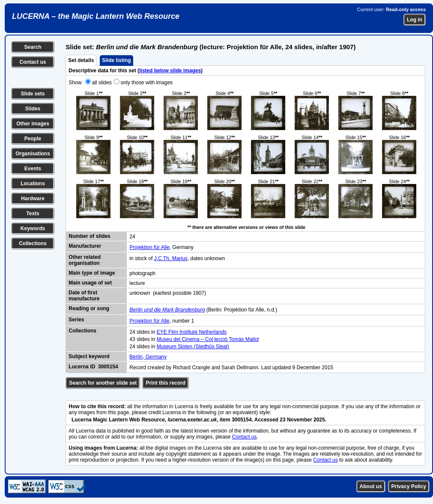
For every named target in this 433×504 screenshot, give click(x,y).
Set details (81, 60)
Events (33, 169)
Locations (33, 184)
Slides (33, 109)
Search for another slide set (103, 383)
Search (33, 47)
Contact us (33, 62)
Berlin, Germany (148, 357)
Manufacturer (85, 246)
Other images (33, 124)
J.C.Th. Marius (171, 258)
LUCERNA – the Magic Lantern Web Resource (96, 16)
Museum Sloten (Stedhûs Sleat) (193, 347)
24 (132, 237)
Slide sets (33, 94)
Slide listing (116, 60)
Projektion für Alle (149, 247)
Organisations (33, 154)
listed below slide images (170, 71)
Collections (33, 243)
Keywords (33, 228)
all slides (102, 83)
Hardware (33, 199)
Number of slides (89, 236)
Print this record (166, 383)
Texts (33, 213)
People (33, 139)
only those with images (147, 83)
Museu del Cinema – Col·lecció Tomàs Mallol (208, 339)
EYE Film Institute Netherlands (192, 332)
